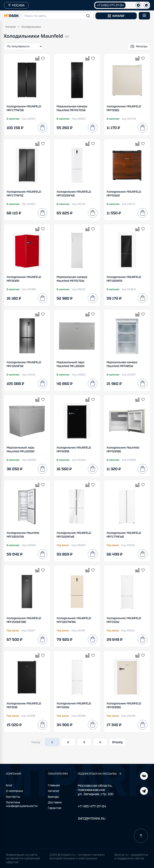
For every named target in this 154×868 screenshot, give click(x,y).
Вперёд (118, 742)
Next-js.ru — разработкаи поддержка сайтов (131, 857)
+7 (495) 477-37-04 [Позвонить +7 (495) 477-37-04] (110, 5)
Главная (54, 785)
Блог (9, 785)
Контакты (13, 797)
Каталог (11, 27)
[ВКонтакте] (144, 791)
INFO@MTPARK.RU (92, 819)
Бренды (53, 797)
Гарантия (55, 808)
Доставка (55, 802)
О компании (14, 791)
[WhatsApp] (146, 5)
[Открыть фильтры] (139, 46)
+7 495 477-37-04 (92, 806)
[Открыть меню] (144, 16)
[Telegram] (144, 776)
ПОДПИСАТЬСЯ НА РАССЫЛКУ (100, 774)
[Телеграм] (138, 5)
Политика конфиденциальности (22, 804)
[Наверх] (141, 836)
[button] (57, 16)
